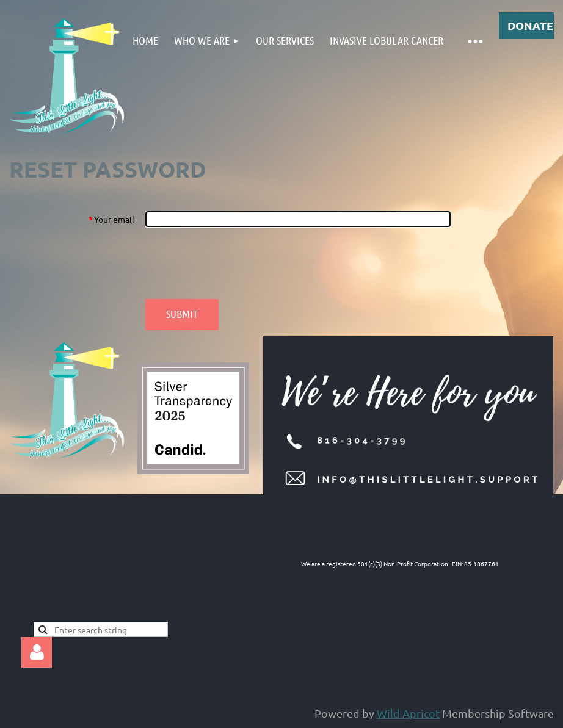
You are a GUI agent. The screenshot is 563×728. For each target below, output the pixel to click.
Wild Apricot (408, 713)
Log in (37, 652)
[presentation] (238, 263)
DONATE (530, 25)
